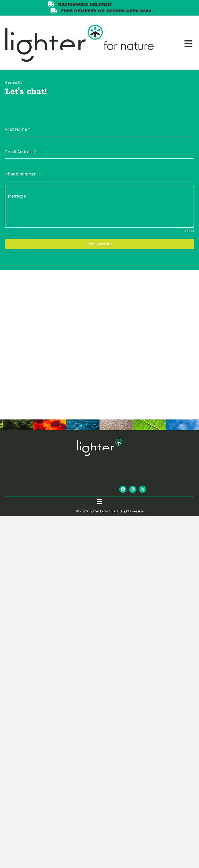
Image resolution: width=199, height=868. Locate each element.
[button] (123, 489)
